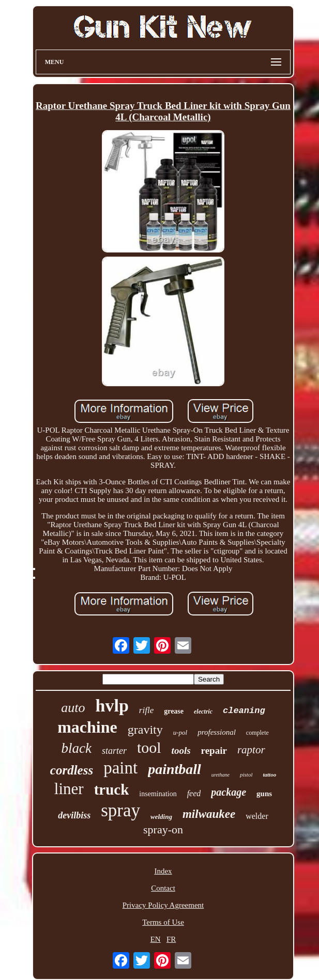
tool (149, 747)
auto (73, 708)
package (229, 792)
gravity (145, 730)
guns (264, 794)
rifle (146, 710)
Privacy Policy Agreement (163, 905)
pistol (246, 774)
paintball (174, 769)
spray (120, 810)
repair (214, 750)
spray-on (163, 829)
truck (112, 789)
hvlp (112, 706)
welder (257, 816)
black (76, 748)
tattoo (269, 774)
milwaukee (209, 814)
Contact (163, 888)
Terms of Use (163, 922)
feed (194, 793)
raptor (251, 750)
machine (87, 727)
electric (203, 712)
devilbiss (74, 815)
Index (163, 871)
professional (217, 732)
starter (114, 751)
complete (257, 733)
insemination (158, 794)
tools (181, 750)
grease (174, 711)
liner (69, 789)
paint (120, 768)
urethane (221, 775)
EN (156, 939)
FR (171, 939)
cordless (72, 770)
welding (161, 817)
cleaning (244, 711)
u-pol (180, 732)
